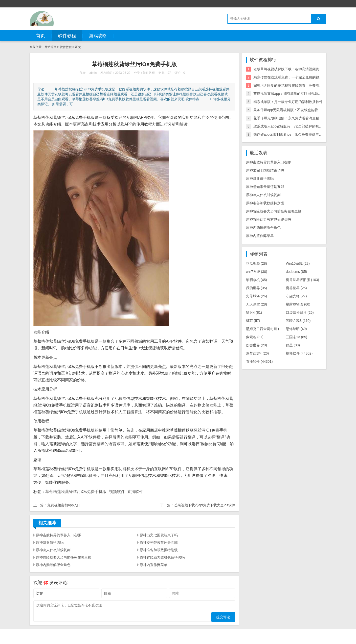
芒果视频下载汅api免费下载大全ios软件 (205, 505)
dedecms (296, 272)
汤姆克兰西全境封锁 (265, 329)
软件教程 (67, 36)
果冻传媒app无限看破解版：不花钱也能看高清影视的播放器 (300, 110)
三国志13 (296, 337)
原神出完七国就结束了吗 (159, 535)
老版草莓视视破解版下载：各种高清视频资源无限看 (293, 69)
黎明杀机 (256, 280)
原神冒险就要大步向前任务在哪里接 (64, 557)
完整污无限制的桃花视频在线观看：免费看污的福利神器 (297, 85)
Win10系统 (298, 263)
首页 (41, 36)
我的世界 (256, 288)
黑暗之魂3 (298, 321)
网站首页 (50, 47)
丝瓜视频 (256, 263)
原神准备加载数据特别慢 (159, 550)
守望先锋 (296, 296)
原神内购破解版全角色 (53, 565)
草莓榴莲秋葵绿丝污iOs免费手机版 (76, 492)
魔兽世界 (296, 288)
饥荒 (253, 321)
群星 (293, 345)
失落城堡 (256, 296)
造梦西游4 (257, 353)
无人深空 (256, 304)
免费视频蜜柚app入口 (64, 505)
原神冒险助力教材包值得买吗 (162, 557)
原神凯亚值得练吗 (50, 542)
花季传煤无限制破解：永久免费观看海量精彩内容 (291, 118)
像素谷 (255, 337)
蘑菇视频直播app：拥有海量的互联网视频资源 (289, 94)
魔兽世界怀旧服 (302, 280)
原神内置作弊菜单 (154, 565)
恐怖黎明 (296, 329)
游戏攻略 (98, 36)
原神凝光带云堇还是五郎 (159, 542)
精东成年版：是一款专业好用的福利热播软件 (288, 102)
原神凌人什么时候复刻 (53, 550)
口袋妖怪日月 (300, 312)
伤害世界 (256, 345)
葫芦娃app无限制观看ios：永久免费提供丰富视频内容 (295, 134)
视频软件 (117, 492)
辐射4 (254, 312)
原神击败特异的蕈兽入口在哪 (58, 535)
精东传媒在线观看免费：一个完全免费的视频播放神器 (295, 77)
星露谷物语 (298, 304)
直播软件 (135, 492)
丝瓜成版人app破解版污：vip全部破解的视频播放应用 (295, 126)
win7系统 (257, 272)
